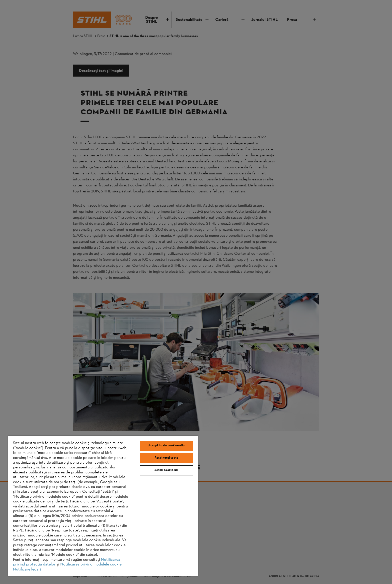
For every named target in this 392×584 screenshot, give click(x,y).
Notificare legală (27, 569)
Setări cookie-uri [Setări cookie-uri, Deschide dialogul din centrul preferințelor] (166, 470)
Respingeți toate (166, 458)
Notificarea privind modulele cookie (91, 564)
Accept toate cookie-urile (166, 446)
